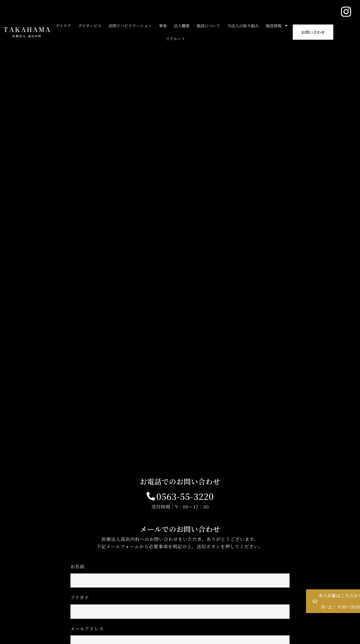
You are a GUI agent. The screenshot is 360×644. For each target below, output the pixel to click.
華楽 (163, 26)
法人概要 (182, 26)
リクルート (175, 39)
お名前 (77, 566)
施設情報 (277, 26)
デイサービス (90, 26)
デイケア (63, 26)
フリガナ (80, 597)
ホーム (22, 273)
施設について (208, 26)
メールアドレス (87, 629)
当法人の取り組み (243, 26)
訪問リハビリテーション (130, 26)
